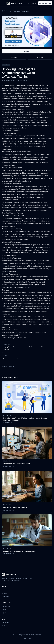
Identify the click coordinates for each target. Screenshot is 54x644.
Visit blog (27, 51)
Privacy (24, 638)
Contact (4, 626)
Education (26, 11)
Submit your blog (45, 3)
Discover (17, 11)
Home (10, 11)
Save (14, 57)
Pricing (4, 610)
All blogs (4, 593)
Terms (30, 638)
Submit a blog (6, 606)
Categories (5, 596)
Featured (4, 590)
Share (40, 57)
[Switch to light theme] (28, 3)
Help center (5, 623)
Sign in (34, 3)
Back (4, 11)
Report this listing (8, 366)
